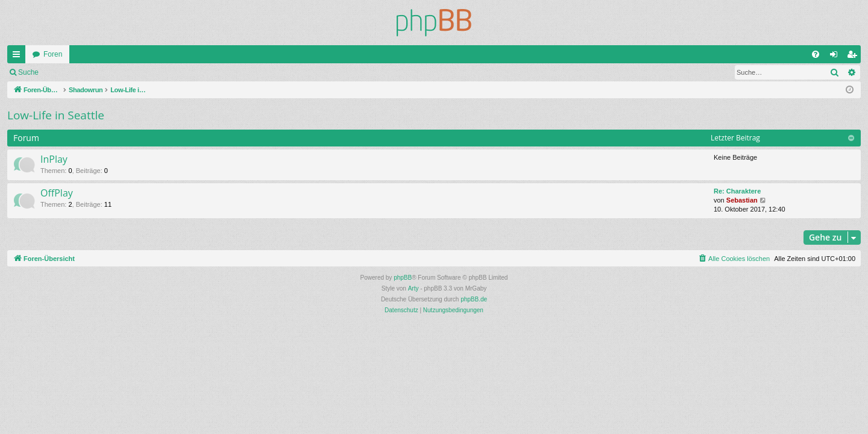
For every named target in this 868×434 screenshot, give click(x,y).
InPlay (54, 159)
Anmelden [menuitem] (836, 57)
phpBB (403, 278)
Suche (28, 72)
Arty (414, 288)
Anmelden (72, 72)
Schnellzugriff (19, 57)
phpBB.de (474, 299)
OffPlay (57, 193)
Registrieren (126, 72)
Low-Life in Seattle (56, 115)
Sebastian (742, 200)
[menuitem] (816, 54)
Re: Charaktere (737, 191)
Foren (53, 54)
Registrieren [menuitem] (854, 57)
